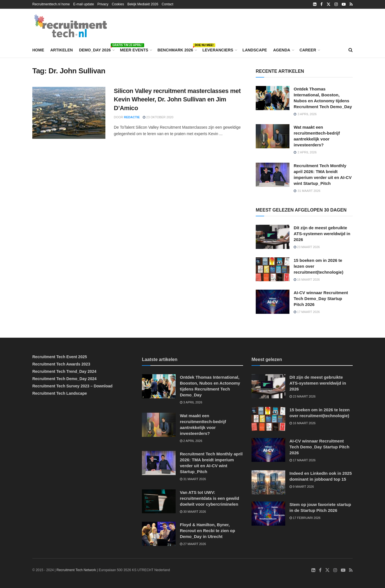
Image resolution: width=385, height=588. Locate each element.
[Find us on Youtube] (343, 570)
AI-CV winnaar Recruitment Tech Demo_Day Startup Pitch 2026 (321, 298)
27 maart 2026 (193, 544)
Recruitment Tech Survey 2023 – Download (72, 386)
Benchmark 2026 (177, 49)
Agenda (282, 50)
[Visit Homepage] (71, 26)
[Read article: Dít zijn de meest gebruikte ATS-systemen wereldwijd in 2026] (273, 237)
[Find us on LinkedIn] (313, 570)
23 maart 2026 (307, 247)
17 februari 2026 (305, 518)
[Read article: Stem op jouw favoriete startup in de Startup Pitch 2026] (268, 514)
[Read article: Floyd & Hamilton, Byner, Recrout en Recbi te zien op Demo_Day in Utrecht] (159, 534)
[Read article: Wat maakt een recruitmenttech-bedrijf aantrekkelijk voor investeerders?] (273, 136)
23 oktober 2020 (158, 117)
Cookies (118, 4)
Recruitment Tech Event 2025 (60, 357)
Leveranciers (218, 50)
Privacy (103, 4)
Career (308, 50)
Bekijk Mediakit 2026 (143, 4)
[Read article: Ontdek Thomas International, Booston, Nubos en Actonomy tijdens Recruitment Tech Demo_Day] (273, 98)
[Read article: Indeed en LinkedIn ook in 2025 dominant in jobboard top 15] (268, 482)
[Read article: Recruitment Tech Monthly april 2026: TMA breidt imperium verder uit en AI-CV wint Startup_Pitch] (273, 175)
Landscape (255, 50)
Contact (167, 4)
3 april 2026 (191, 402)
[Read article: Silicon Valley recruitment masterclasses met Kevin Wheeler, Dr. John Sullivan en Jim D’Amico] (69, 113)
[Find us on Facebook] (320, 570)
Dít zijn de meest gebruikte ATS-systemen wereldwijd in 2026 (322, 234)
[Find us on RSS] (351, 570)
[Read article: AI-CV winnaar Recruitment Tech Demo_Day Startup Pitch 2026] (273, 302)
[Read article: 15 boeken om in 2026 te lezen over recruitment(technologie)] (273, 269)
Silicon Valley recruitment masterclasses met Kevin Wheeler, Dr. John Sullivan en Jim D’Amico (177, 100)
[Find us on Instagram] (335, 570)
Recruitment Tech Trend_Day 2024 (64, 371)
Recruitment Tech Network (76, 570)
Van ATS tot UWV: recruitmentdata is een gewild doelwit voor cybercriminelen (210, 498)
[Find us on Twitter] (327, 570)
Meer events (134, 50)
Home (38, 50)
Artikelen (62, 50)
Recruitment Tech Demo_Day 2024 (64, 379)
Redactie (132, 117)
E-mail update (83, 4)
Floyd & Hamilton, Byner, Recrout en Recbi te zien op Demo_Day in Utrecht (208, 531)
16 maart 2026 (307, 280)
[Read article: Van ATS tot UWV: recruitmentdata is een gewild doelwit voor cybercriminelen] (159, 501)
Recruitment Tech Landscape (60, 393)
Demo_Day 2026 (96, 49)
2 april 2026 (191, 441)
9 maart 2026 (302, 487)
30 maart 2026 (193, 512)
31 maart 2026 (193, 479)
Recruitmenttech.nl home (51, 4)
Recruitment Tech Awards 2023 (61, 364)
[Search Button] (351, 50)
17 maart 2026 (307, 312)
